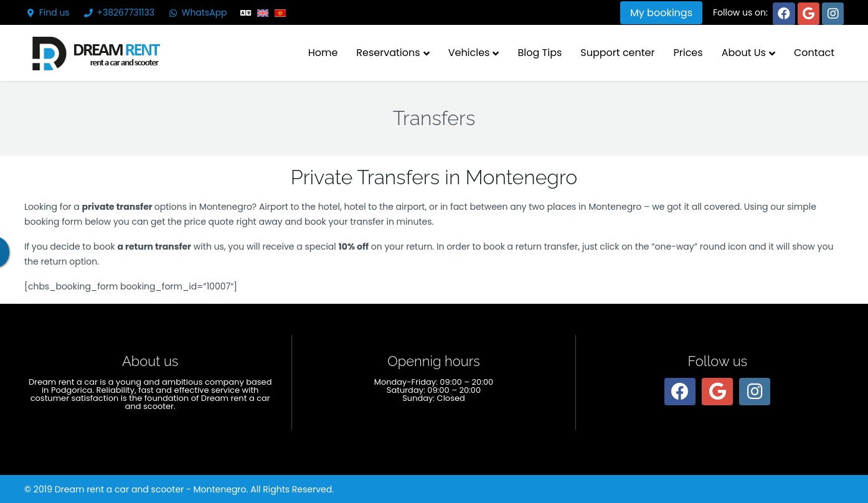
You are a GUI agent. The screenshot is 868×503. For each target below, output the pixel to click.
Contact (814, 53)
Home (323, 53)
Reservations (388, 53)
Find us (47, 12)
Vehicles (469, 53)
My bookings (661, 13)
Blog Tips (540, 53)
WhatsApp (197, 12)
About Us (744, 53)
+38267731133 (118, 12)
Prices (688, 53)
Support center (617, 53)
